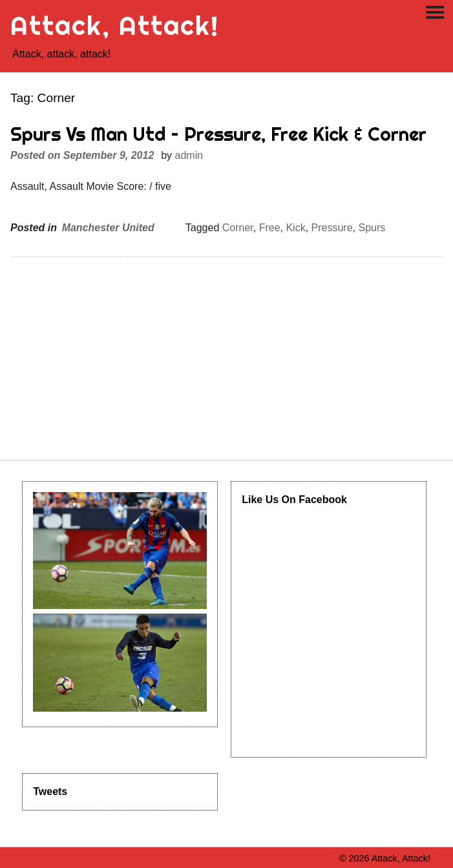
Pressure (332, 228)
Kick (295, 228)
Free (270, 228)
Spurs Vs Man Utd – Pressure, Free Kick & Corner (218, 134)
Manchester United (108, 228)
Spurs (372, 228)
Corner (238, 228)
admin (189, 155)
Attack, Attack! (115, 26)
